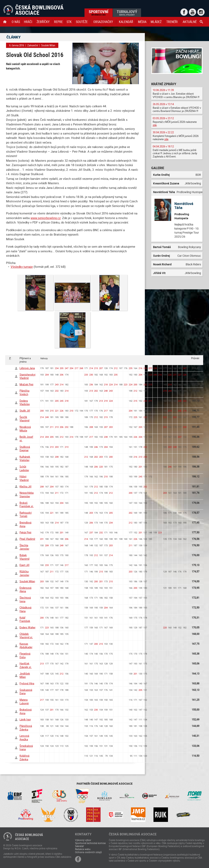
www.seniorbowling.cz (46, 218)
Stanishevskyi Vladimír (27, 376)
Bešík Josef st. (26, 439)
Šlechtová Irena (25, 599)
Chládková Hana (25, 609)
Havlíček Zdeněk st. (26, 665)
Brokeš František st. (27, 505)
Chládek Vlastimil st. (26, 636)
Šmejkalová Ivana (26, 748)
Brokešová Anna (26, 711)
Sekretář (79, 846)
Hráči (28, 22)
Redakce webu (83, 849)
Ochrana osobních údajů (88, 852)
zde (155, 125)
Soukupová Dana (26, 692)
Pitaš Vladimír (27, 539)
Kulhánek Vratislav (25, 458)
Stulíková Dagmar (25, 449)
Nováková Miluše (25, 429)
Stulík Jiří (25, 411)
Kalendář (126, 22)
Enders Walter (27, 627)
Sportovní (98, 12)
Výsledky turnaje (22, 267)
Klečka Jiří (25, 486)
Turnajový (127, 12)
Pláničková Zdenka (26, 728)
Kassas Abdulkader (26, 646)
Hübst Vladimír (24, 478)
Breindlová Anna (25, 524)
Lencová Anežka (24, 738)
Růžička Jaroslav (24, 573)
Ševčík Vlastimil (24, 419)
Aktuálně (190, 22)
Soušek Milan (27, 581)
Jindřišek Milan (25, 675)
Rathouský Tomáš (26, 514)
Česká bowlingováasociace (29, 837)
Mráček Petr (26, 384)
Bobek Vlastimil (24, 557)
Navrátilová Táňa (184, 206)
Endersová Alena (25, 590)
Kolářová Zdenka (24, 757)
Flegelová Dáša (25, 655)
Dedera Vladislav (25, 402)
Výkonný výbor (83, 840)
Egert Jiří (24, 565)
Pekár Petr (25, 532)
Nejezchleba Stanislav (27, 495)
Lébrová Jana (27, 368)
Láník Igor (25, 719)
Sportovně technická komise (90, 843)
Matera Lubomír (24, 701)
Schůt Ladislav (24, 468)
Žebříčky (43, 22)
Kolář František (25, 619)
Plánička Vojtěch (24, 392)
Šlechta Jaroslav (24, 547)
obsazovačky (103, 22)
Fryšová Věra (27, 683)
